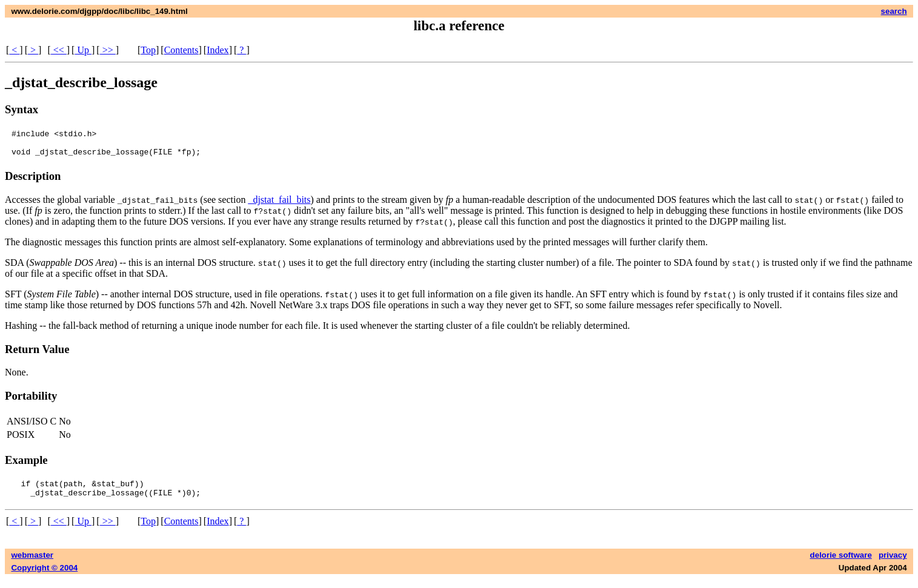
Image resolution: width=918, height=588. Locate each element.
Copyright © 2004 (44, 577)
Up (83, 50)
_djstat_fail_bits (279, 205)
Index (218, 50)
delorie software (841, 564)
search (894, 11)
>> (108, 50)
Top (148, 50)
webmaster (32, 564)
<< (59, 50)
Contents (181, 50)
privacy (893, 564)
